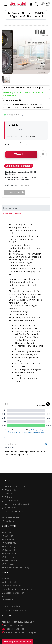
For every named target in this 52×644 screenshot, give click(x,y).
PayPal (8, 532)
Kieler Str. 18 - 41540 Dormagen (19, 632)
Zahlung (9, 497)
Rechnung (10, 546)
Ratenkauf (10, 557)
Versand (9, 494)
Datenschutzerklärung (13, 593)
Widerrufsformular (11, 586)
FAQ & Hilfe (11, 490)
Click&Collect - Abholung (17, 568)
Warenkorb (21, 154)
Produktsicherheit (12, 213)
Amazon (9, 536)
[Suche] (36, 4)
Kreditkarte (11, 553)
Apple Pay (10, 539)
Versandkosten (29, 136)
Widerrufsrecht (10, 582)
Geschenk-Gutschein (15, 511)
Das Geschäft (12, 501)
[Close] (47, 463)
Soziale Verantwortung (17, 610)
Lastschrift (11, 550)
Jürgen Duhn (8, 521)
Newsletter (10, 508)
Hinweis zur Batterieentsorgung (18, 589)
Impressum (8, 600)
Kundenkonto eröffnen (16, 487)
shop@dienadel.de (13, 629)
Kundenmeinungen (15, 606)
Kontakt (6, 579)
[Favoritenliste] (42, 4)
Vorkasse (10, 564)
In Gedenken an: (10, 518)
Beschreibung (10, 208)
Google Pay (11, 543)
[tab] (26, 208)
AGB (4, 596)
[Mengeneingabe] (26, 144)
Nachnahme (11, 560)
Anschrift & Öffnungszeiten (19, 504)
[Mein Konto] (31, 4)
